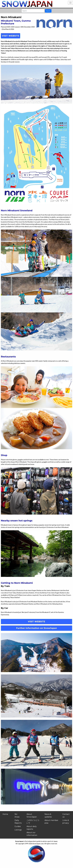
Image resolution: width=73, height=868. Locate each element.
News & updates (48, 815)
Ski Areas (17, 815)
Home (5, 814)
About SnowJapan (32, 815)
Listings (18, 830)
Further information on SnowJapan (37, 628)
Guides (18, 826)
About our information (32, 834)
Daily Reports (18, 822)
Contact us (66, 815)
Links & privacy (66, 822)
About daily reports (32, 828)
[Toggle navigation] (70, 3)
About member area (51, 822)
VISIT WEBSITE (36, 622)
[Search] (33, 11)
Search (48, 11)
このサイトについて (33, 822)
